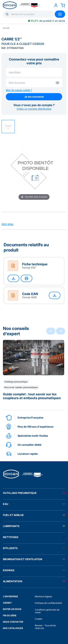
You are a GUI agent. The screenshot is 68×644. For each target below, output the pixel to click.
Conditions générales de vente (47, 611)
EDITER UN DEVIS (12, 609)
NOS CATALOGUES (13, 628)
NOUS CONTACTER (13, 622)
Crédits (39, 619)
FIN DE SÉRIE (10, 615)
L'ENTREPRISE (10, 596)
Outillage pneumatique (16, 382)
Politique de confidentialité (48, 603)
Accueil (6, 28)
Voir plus (7, 224)
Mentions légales (43, 596)
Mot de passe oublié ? (19, 90)
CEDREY (7, 603)
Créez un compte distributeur (34, 109)
